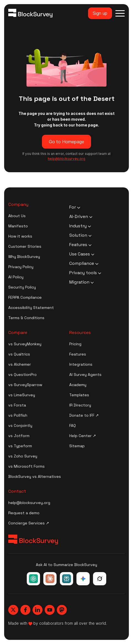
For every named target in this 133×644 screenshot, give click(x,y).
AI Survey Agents (85, 374)
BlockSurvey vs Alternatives (35, 476)
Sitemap (77, 446)
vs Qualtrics (19, 354)
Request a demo (24, 513)
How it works (20, 236)
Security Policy (22, 287)
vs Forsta (17, 405)
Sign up (100, 13)
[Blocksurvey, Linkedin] (38, 610)
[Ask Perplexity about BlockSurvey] (66, 579)
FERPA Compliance (25, 297)
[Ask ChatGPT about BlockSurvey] (33, 579)
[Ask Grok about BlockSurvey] (100, 579)
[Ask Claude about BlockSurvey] (50, 579)
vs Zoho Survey (23, 456)
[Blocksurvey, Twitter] (13, 610)
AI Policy (16, 277)
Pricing (75, 344)
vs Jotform (19, 436)
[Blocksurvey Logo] (30, 13)
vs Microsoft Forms (26, 466)
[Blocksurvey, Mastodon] (62, 610)
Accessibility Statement (31, 308)
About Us (17, 216)
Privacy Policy (21, 267)
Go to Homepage (66, 142)
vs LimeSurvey (22, 395)
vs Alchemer (20, 364)
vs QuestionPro (22, 374)
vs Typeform (20, 446)
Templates (79, 395)
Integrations (81, 364)
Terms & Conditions (26, 318)
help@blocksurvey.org (29, 503)
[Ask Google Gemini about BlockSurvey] (83, 579)
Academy (78, 385)
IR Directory (80, 405)
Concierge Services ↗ (29, 523)
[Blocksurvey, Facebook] (25, 610)
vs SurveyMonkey (25, 344)
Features (78, 354)
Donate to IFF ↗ (84, 415)
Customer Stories (25, 246)
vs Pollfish (18, 415)
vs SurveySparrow (25, 385)
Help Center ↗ (83, 436)
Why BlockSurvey (24, 257)
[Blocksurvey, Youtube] (50, 610)
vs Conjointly (20, 425)
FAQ (73, 425)
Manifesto (18, 226)
